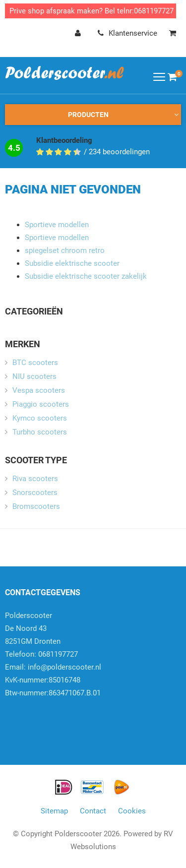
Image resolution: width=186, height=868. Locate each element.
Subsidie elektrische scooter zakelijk (86, 276)
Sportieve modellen (57, 225)
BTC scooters (35, 363)
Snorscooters (35, 493)
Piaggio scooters (41, 404)
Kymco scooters (40, 418)
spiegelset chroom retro (65, 250)
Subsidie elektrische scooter (72, 263)
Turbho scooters (40, 432)
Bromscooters (36, 506)
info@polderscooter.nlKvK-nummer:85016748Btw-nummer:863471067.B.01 (53, 680)
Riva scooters (35, 479)
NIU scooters (34, 376)
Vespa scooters (39, 390)
